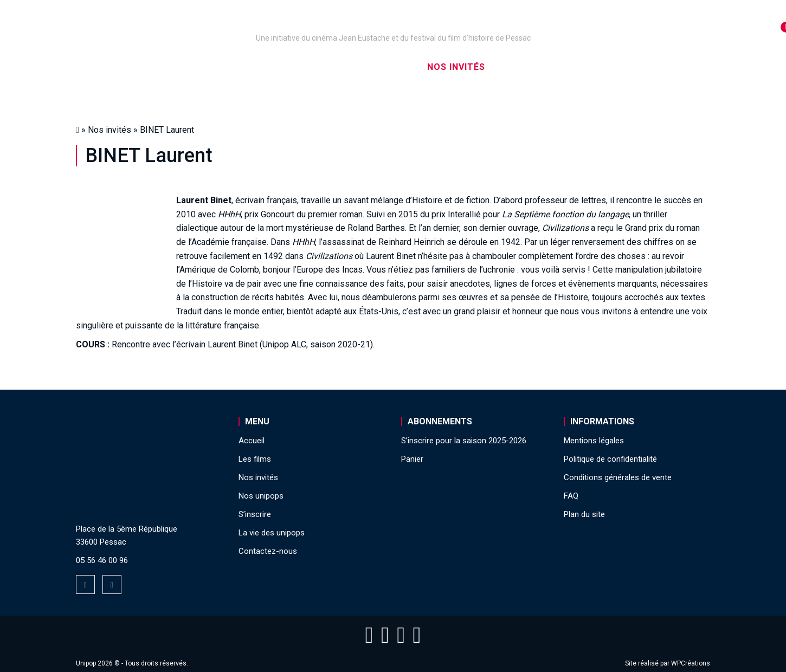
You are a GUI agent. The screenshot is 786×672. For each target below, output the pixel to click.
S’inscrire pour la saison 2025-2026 (464, 441)
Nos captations (302, 67)
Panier (412, 459)
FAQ (571, 496)
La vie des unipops (619, 67)
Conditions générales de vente (618, 477)
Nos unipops (210, 67)
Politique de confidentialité (610, 459)
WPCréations (691, 663)
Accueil (140, 67)
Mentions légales (594, 441)
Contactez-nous (268, 551)
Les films (385, 67)
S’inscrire (529, 67)
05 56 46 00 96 (102, 560)
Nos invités (456, 67)
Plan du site (584, 514)
